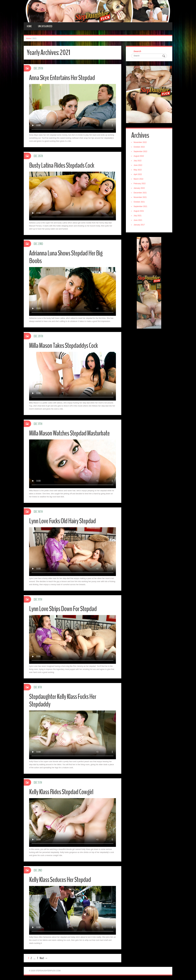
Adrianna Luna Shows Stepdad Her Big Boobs (66, 257)
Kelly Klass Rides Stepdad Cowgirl (61, 792)
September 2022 (140, 151)
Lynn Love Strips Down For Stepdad (63, 609)
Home (29, 26)
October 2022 (139, 147)
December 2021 (140, 193)
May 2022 (138, 170)
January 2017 (139, 225)
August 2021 (139, 211)
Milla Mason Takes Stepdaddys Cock (63, 346)
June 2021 (138, 220)
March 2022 (139, 179)
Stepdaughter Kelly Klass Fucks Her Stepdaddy (63, 700)
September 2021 (140, 206)
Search (137, 51)
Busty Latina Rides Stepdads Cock (62, 165)
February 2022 (140, 184)
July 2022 (138, 161)
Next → (44, 958)
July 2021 (138, 216)
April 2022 (138, 174)
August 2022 (139, 156)
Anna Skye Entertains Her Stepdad (62, 78)
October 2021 (139, 202)
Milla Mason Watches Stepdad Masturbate (69, 433)
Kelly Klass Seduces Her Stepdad (60, 880)
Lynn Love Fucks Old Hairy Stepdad (62, 521)
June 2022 (138, 165)
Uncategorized (45, 26)
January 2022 (139, 188)
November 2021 (140, 197)
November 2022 (140, 142)
